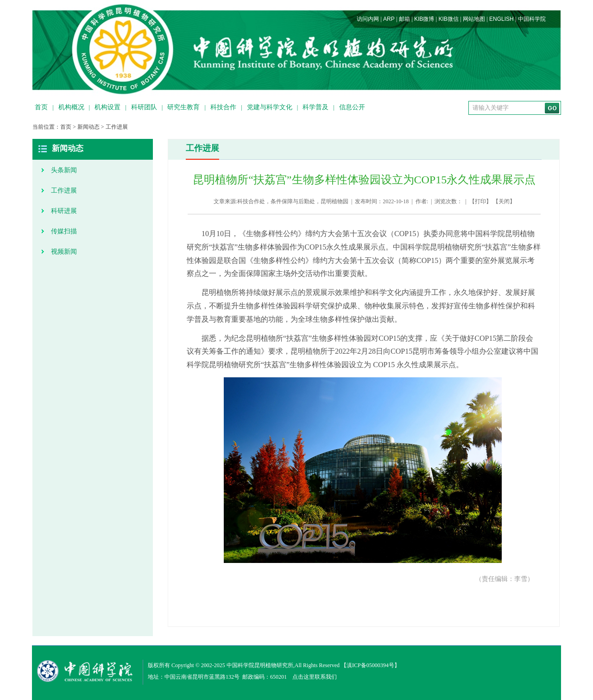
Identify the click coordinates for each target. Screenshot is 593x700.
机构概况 (71, 107)
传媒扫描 (64, 231)
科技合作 (223, 107)
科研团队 (144, 107)
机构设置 (107, 107)
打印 (480, 201)
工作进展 (117, 127)
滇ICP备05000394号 (370, 665)
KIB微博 (424, 19)
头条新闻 (64, 170)
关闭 (504, 201)
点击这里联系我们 (315, 677)
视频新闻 (64, 252)
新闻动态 (88, 127)
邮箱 (404, 19)
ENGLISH (502, 19)
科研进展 (64, 211)
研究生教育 (183, 107)
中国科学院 (532, 19)
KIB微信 (448, 19)
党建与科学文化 (270, 107)
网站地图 (474, 19)
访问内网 (368, 19)
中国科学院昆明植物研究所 (260, 665)
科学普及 (315, 107)
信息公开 (352, 107)
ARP (389, 19)
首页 (41, 107)
